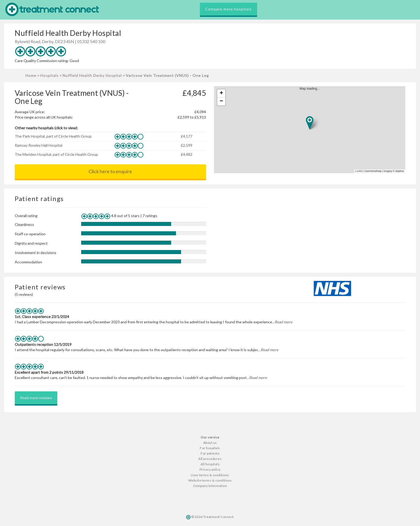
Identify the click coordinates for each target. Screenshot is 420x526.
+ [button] (221, 93)
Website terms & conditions (210, 480)
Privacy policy (210, 469)
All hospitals (210, 464)
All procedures (210, 459)
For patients (210, 453)
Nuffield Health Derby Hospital (92, 75)
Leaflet (359, 171)
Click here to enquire (110, 171)
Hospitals (50, 75)
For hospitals (210, 448)
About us (210, 443)
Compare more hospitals (228, 9)
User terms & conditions (210, 475)
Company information (210, 486)
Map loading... (312, 130)
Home (31, 75)
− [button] (221, 101)
